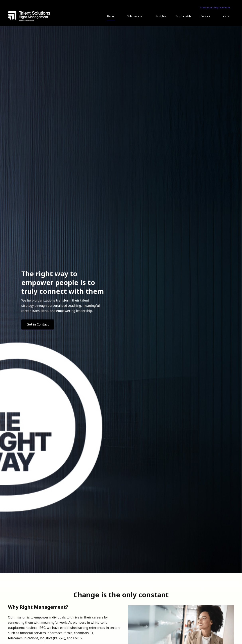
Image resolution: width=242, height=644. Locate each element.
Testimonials (183, 16)
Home (111, 16)
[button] (135, 16)
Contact (205, 16)
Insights (161, 16)
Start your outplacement (215, 7)
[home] (29, 17)
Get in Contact (38, 324)
